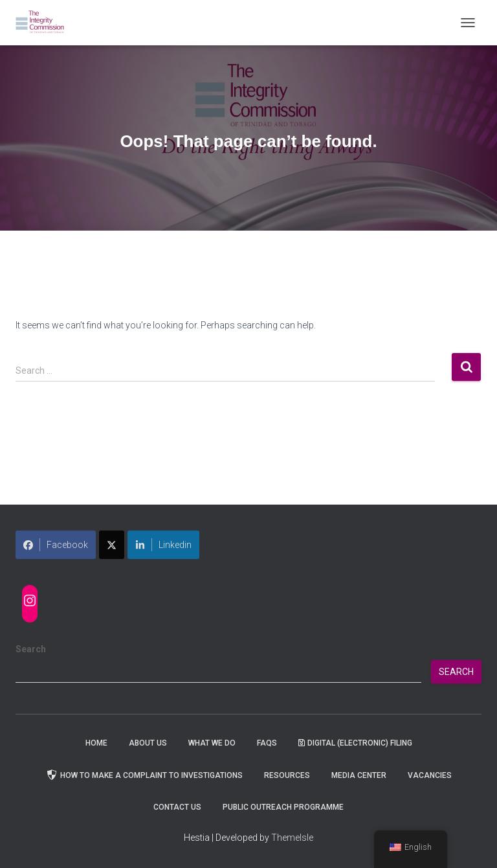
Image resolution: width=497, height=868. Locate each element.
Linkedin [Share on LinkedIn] (163, 545)
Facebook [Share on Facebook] (56, 545)
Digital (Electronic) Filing (355, 743)
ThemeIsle (292, 838)
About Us (148, 743)
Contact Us (177, 807)
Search (31, 649)
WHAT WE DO (212, 743)
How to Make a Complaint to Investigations (144, 775)
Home (96, 743)
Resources (287, 775)
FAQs (267, 743)
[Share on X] (112, 545)
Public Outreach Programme (283, 807)
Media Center (359, 775)
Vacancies (430, 775)
